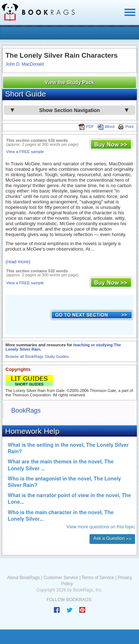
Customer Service (61, 578)
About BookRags (23, 578)
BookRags (26, 410)
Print (126, 127)
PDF (86, 127)
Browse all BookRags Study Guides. (38, 356)
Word (106, 127)
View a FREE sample (25, 152)
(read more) (18, 262)
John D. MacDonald (25, 64)
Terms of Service (98, 578)
